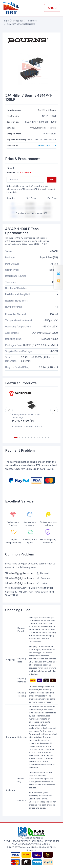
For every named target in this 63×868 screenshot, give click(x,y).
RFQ (52, 179)
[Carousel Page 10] (43, 437)
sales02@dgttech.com (21, 578)
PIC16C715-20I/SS (23, 421)
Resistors (32, 21)
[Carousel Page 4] (26, 437)
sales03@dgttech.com (21, 583)
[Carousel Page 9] (40, 437)
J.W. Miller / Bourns (47, 110)
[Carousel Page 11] (46, 437)
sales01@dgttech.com (21, 574)
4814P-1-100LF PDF (47, 146)
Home (6, 21)
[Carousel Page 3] (23, 437)
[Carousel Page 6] (31, 437)
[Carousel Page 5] (28, 437)
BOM (52, 8)
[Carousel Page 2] (20, 437)
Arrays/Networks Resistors (21, 24)
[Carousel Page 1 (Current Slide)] (16, 437)
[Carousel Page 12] (48, 437)
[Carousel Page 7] (34, 437)
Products (18, 21)
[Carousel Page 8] (37, 437)
